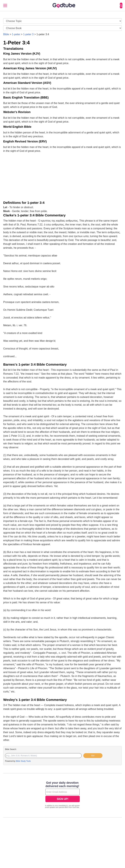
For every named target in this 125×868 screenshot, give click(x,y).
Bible (6, 34)
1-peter (16, 34)
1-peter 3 (28, 34)
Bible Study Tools (23, 761)
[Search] (121, 5)
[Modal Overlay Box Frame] (62, 795)
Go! (93, 756)
